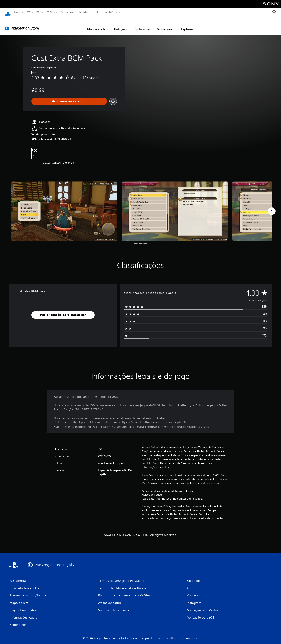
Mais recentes (97, 25)
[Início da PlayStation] (8, 12)
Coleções (121, 25)
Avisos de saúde (152, 491)
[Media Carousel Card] (64, 207)
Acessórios (67, 12)
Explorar (187, 25)
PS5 (28, 12)
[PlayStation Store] (23, 24)
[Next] (272, 207)
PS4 (38, 12)
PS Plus (51, 12)
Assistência (111, 12)
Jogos (17, 12)
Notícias (84, 12)
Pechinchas (142, 25)
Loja (97, 12)
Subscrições (166, 25)
